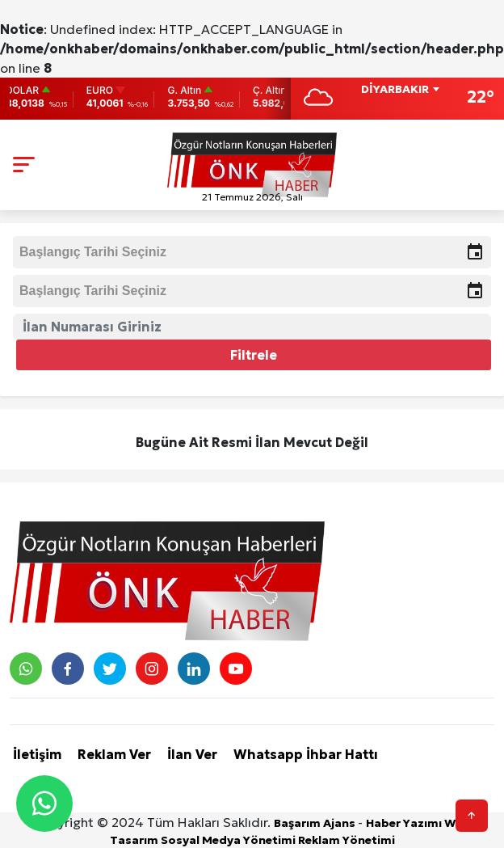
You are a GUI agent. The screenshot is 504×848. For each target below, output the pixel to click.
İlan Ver (192, 754)
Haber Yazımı (405, 823)
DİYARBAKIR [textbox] (395, 89)
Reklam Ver (114, 754)
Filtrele (254, 355)
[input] (252, 252)
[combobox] (400, 91)
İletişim (37, 754)
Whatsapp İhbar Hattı (306, 754)
